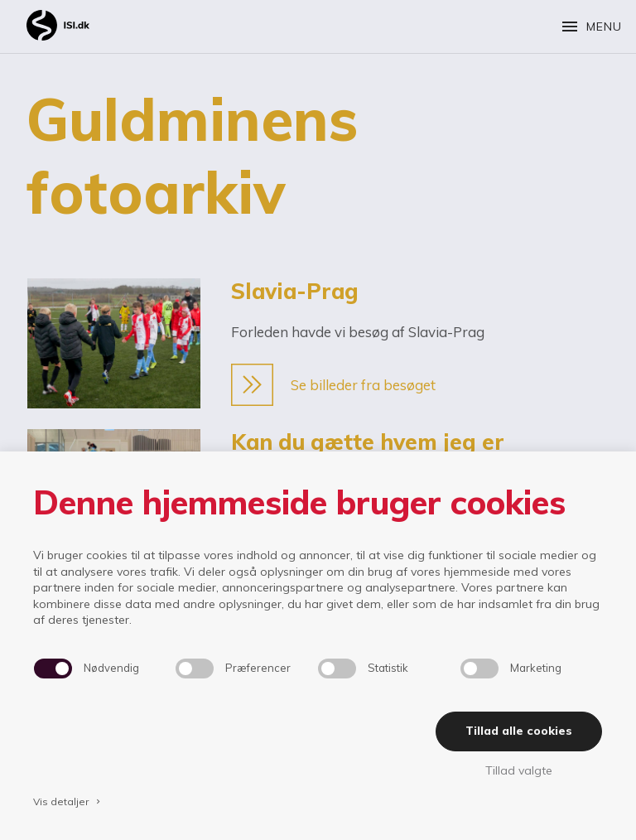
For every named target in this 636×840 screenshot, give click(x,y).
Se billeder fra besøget (333, 385)
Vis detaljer (68, 801)
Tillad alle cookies (519, 731)
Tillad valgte (519, 770)
